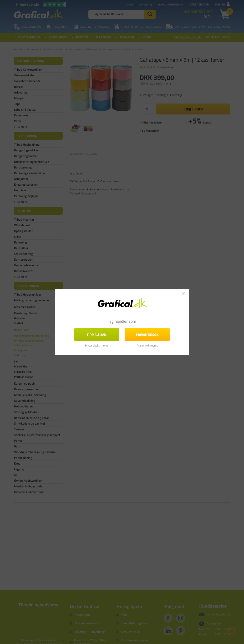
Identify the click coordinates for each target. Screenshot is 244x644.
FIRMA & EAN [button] (97, 334)
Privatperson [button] (147, 334)
